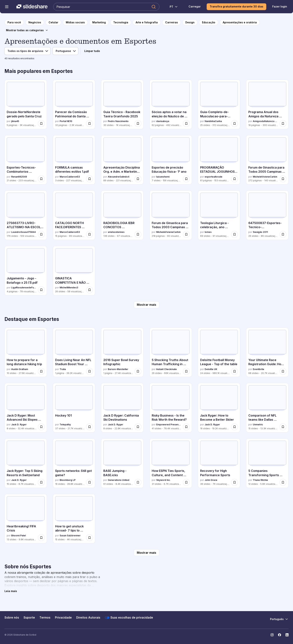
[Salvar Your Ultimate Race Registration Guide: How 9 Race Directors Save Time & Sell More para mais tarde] (283, 371)
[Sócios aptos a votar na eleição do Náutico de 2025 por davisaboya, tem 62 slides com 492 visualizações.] (171, 104)
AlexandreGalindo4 (119, 177)
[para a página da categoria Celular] (53, 22)
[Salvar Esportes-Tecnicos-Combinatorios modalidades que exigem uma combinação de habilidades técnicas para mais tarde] (41, 179)
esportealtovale (213, 177)
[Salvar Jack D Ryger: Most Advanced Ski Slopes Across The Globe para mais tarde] (41, 427)
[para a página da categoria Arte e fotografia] (147, 22)
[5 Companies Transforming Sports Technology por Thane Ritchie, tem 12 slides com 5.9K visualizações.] (267, 463)
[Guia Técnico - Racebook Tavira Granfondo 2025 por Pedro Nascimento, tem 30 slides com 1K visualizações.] (122, 104)
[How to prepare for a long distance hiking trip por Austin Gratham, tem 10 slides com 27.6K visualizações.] (26, 352)
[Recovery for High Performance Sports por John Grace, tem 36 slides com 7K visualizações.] (219, 463)
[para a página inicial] (14, 22)
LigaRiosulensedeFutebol (24, 288)
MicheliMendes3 (69, 288)
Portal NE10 (66, 121)
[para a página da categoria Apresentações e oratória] (240, 22)
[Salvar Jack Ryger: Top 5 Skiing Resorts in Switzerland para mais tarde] (41, 482)
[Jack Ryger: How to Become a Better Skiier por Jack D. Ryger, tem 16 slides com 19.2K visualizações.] (219, 408)
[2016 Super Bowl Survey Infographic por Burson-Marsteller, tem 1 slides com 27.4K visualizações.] (122, 352)
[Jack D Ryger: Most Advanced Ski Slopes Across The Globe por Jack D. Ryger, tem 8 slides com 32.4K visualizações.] (26, 408)
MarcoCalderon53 (70, 177)
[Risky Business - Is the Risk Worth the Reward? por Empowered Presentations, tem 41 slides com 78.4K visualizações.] (171, 408)
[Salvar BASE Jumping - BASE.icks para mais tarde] (138, 482)
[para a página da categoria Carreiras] (172, 22)
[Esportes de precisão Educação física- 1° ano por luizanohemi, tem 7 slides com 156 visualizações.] (171, 160)
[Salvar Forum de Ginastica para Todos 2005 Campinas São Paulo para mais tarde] (283, 179)
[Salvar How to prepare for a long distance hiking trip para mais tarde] (41, 371)
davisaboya (163, 121)
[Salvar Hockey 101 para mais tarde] (90, 427)
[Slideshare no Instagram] (272, 635)
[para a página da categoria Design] (190, 22)
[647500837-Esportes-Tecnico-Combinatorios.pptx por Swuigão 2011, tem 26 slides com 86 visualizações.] (267, 215)
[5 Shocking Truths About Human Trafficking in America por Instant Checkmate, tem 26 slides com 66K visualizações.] (171, 352)
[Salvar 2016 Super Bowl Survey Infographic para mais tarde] (138, 371)
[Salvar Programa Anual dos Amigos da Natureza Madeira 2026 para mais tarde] (283, 124)
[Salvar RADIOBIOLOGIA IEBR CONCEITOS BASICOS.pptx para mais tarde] (138, 234)
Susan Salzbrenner (70, 536)
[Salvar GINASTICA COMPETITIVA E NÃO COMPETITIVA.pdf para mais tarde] (90, 290)
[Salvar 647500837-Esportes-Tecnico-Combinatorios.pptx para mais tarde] (283, 234)
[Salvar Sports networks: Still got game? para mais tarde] (90, 482)
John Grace (211, 480)
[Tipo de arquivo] (27, 51)
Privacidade (63, 618)
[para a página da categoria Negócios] (35, 22)
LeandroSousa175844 (23, 232)
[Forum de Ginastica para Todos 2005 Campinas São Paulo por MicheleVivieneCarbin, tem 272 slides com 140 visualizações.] (267, 160)
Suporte (29, 618)
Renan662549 (19, 177)
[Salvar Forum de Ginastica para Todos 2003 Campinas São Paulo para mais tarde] (186, 234)
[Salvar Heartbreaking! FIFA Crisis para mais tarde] (41, 538)
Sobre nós (12, 618)
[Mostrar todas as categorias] (27, 30)
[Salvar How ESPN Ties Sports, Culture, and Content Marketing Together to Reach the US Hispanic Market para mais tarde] (186, 482)
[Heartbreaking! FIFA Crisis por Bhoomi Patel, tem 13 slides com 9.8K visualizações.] (26, 519)
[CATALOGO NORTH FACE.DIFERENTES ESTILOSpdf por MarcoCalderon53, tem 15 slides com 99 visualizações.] (74, 215)
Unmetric (258, 425)
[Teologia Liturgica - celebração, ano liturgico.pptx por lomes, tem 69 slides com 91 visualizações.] (219, 215)
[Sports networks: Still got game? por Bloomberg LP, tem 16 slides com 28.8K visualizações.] (74, 463)
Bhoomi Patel (18, 536)
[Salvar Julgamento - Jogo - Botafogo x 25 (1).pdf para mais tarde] (41, 290)
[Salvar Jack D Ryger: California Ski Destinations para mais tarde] (138, 427)
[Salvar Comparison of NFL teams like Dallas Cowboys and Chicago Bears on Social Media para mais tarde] (283, 427)
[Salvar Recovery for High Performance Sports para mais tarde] (235, 482)
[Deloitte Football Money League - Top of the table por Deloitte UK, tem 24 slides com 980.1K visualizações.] (219, 352)
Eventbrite (259, 369)
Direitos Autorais (88, 618)
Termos (45, 618)
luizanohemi (163, 177)
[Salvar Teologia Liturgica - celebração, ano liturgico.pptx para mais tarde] (235, 234)
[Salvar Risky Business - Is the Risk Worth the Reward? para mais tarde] (186, 427)
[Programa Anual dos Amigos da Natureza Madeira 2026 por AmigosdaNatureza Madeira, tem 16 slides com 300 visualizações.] (267, 104)
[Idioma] (65, 51)
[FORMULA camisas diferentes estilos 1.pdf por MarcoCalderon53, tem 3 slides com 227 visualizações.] (74, 160)
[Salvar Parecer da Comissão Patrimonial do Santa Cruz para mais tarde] (90, 124)
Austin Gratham (20, 369)
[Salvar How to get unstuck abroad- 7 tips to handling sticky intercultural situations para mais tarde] (90, 538)
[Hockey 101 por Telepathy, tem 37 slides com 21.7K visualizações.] (74, 408)
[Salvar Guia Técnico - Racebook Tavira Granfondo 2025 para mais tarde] (138, 124)
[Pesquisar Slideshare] (106, 7)
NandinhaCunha (213, 121)
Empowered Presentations (169, 425)
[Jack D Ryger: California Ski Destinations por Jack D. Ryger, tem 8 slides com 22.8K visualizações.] (122, 408)
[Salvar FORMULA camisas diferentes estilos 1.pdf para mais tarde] (90, 179)
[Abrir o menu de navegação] (7, 7)
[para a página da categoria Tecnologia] (121, 22)
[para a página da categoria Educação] (209, 22)
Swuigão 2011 (260, 232)
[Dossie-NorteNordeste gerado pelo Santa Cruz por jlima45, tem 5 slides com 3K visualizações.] (26, 104)
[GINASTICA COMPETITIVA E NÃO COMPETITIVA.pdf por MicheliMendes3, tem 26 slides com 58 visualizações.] (74, 271)
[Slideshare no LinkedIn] (287, 635)
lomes (208, 232)
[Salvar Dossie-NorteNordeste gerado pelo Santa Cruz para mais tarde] (41, 124)
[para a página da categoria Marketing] (99, 22)
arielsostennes (116, 232)
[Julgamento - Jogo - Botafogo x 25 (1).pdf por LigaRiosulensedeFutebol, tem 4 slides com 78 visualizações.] (26, 271)
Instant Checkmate (166, 369)
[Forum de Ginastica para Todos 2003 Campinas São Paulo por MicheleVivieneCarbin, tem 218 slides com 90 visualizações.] (171, 215)
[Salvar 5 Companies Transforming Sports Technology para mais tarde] (283, 482)
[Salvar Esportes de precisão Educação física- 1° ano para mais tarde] (186, 179)
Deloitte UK (211, 369)
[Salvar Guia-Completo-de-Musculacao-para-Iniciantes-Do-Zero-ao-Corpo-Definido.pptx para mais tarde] (235, 124)
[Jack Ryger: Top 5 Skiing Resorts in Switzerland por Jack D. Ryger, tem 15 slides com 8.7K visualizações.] (26, 463)
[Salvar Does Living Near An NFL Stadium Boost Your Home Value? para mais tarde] (90, 371)
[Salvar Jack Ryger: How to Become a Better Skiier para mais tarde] (235, 427)
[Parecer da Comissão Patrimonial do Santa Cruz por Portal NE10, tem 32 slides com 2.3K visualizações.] (74, 104)
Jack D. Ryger (19, 425)
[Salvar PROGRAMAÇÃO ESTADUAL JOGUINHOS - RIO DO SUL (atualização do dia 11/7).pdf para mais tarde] (235, 179)
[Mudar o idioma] (172, 7)
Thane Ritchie (260, 480)
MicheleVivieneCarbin (265, 177)
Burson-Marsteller (118, 369)
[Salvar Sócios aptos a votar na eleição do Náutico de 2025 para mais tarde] (186, 124)
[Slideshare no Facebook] (280, 635)
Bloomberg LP (68, 480)
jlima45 (15, 121)
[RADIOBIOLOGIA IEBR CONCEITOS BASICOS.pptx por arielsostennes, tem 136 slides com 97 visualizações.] (122, 215)
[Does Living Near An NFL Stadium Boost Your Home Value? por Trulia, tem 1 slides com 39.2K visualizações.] (74, 352)
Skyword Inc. (163, 480)
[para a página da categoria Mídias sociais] (75, 22)
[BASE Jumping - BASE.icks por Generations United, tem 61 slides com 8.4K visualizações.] (122, 463)
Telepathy (65, 425)
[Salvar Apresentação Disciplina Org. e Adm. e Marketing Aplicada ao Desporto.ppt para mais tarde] (138, 179)
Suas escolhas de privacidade (129, 618)
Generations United (119, 480)
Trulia (63, 369)
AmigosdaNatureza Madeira (265, 121)
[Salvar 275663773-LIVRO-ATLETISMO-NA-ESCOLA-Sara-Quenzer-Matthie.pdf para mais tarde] (41, 234)
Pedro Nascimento (118, 121)
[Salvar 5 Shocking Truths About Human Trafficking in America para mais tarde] (186, 371)
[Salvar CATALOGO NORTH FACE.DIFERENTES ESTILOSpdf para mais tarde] (90, 234)
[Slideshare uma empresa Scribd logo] (32, 7)
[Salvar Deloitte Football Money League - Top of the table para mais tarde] (235, 371)
